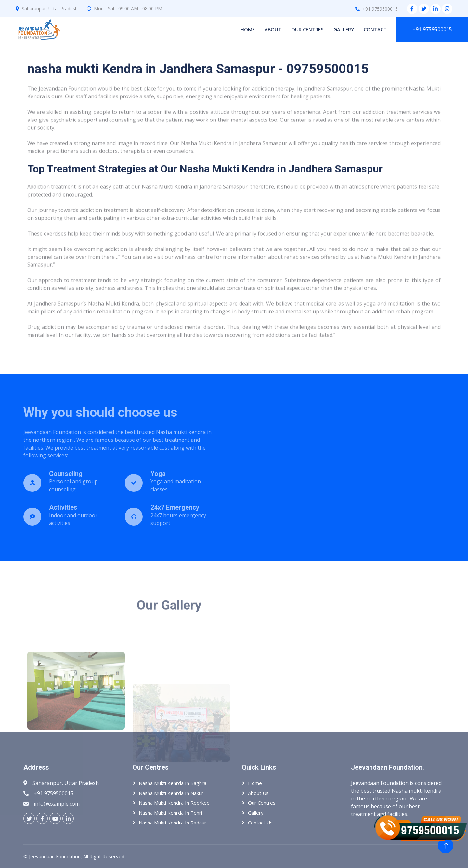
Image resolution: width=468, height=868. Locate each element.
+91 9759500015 (432, 29)
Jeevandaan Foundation (55, 856)
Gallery (344, 29)
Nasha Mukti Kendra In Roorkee (174, 803)
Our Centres (307, 29)
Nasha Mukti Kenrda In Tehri (170, 813)
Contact (375, 29)
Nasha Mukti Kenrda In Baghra (173, 783)
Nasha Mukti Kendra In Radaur (173, 823)
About (273, 29)
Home (248, 29)
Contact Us (260, 823)
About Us (258, 793)
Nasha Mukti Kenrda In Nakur (171, 793)
